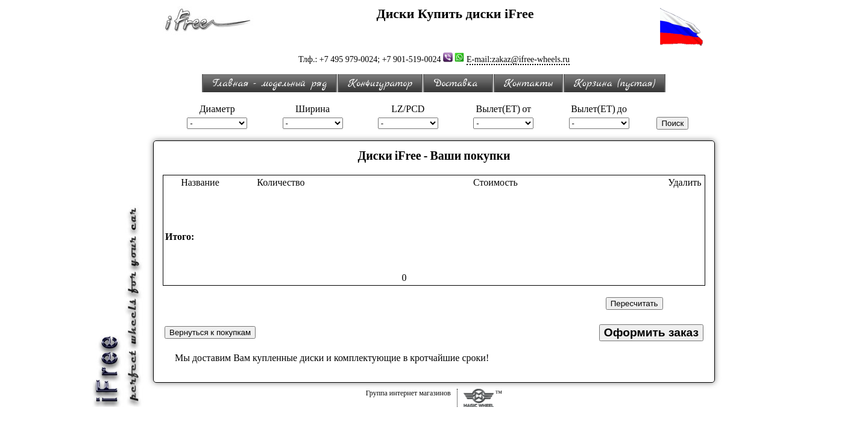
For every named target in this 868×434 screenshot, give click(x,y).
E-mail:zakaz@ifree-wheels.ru (518, 59)
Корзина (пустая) (614, 83)
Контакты (528, 83)
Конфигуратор (380, 83)
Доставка (458, 83)
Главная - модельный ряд (269, 83)
